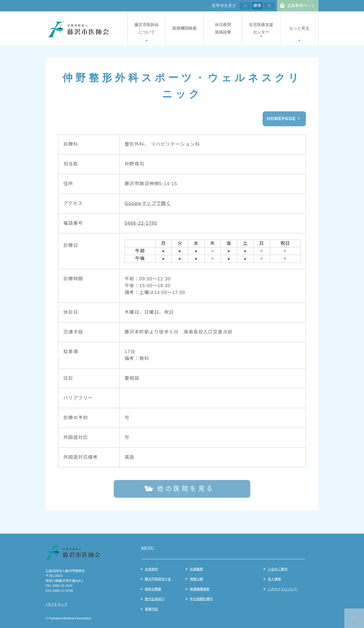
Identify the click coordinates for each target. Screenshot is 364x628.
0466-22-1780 (141, 223)
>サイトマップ (56, 604)
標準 (257, 6)
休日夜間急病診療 (223, 28)
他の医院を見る (186, 489)
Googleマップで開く (148, 203)
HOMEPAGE (281, 119)
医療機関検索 (185, 28)
